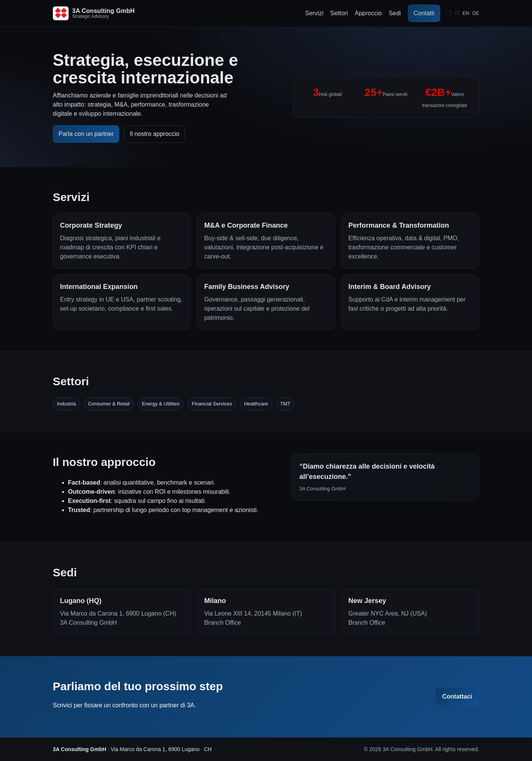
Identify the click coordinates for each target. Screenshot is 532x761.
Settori (339, 13)
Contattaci (457, 696)
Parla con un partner (86, 134)
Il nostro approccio (154, 134)
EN (466, 13)
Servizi (314, 13)
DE (476, 13)
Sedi (395, 13)
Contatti (424, 13)
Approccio (368, 13)
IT (457, 13)
